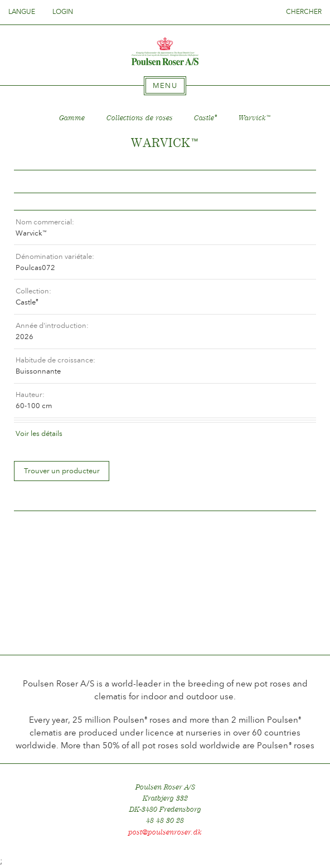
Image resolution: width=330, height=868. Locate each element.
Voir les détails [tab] (39, 433)
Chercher (304, 12)
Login (63, 12)
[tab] (165, 86)
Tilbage (36, 182)
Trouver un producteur (62, 471)
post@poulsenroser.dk (165, 832)
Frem (294, 182)
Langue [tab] (25, 12)
